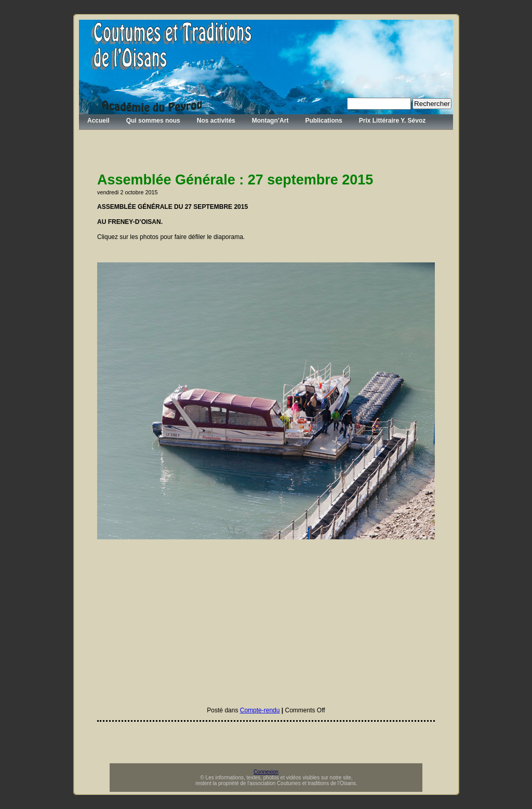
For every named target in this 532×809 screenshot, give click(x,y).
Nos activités (216, 121)
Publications (323, 121)
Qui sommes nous (153, 121)
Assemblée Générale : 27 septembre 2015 (235, 180)
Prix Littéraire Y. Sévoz (393, 121)
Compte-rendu (260, 710)
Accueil (98, 121)
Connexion (266, 772)
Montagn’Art (270, 121)
